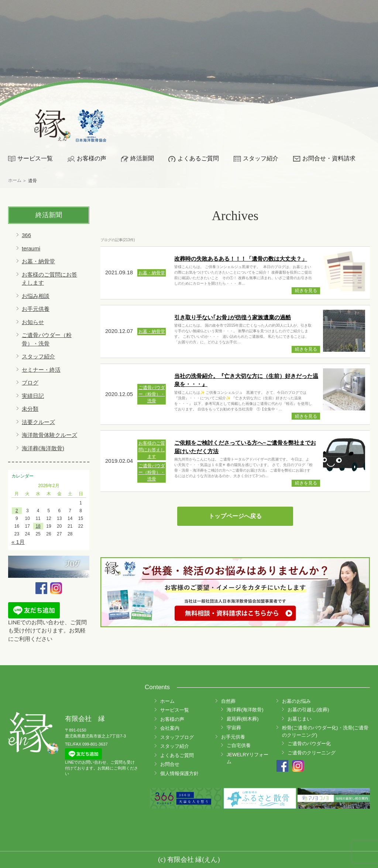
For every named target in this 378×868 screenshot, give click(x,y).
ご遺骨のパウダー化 (309, 744)
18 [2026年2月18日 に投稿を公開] (38, 526)
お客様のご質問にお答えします (152, 450)
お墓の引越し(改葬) (308, 710)
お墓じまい (300, 719)
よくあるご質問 (198, 158)
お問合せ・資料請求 (329, 158)
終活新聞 (142, 158)
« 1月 (18, 542)
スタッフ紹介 (261, 158)
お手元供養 (36, 309)
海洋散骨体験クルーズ (49, 435)
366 (26, 235)
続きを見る (306, 291)
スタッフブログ (177, 737)
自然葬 (228, 701)
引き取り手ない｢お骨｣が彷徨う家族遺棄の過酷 (233, 317)
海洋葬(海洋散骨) (43, 448)
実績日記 (33, 396)
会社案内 (170, 728)
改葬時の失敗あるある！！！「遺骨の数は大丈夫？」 (241, 259)
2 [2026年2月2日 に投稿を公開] (17, 511)
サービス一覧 (35, 158)
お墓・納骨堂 (38, 261)
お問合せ (170, 764)
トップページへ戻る (235, 516)
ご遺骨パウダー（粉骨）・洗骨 (152, 394)
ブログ (30, 383)
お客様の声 (92, 158)
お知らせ (33, 322)
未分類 (30, 409)
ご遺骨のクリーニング (312, 753)
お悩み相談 (36, 296)
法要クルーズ (38, 422)
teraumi (31, 248)
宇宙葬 (234, 728)
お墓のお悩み (296, 701)
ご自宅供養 (239, 745)
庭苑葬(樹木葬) (243, 719)
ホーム (167, 701)
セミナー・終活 (41, 370)
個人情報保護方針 (179, 773)
